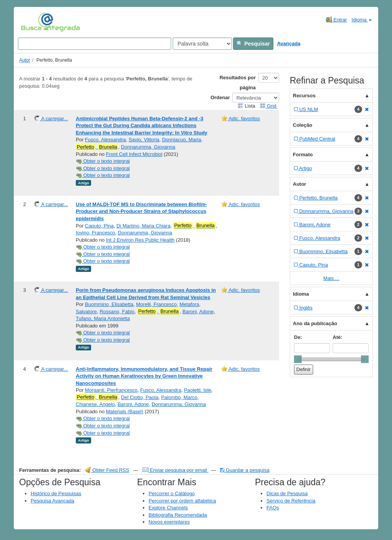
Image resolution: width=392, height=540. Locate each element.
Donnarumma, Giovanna (148, 147)
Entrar (336, 20)
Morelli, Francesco (157, 304)
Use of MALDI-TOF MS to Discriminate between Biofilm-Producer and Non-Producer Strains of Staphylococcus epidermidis (141, 211)
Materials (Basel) (125, 412)
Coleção (303, 125)
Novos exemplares (169, 522)
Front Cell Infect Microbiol (134, 154)
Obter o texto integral (103, 161)
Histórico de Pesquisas (56, 493)
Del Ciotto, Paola (140, 397)
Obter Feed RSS (107, 470)
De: (298, 337)
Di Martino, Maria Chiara (143, 226)
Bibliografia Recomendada (178, 515)
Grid (269, 106)
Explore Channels (168, 508)
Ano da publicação (315, 323)
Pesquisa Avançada (52, 501)
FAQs (273, 508)
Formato (303, 155)
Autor (25, 60)
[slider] (298, 359)
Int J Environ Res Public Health (140, 240)
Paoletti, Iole (198, 390)
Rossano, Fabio (117, 312)
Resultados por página (238, 83)
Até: (337, 337)
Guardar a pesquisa (245, 470)
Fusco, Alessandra (105, 140)
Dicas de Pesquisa (287, 493)
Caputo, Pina (99, 226)
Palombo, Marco (179, 397)
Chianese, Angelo (95, 404)
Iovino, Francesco (96, 233)
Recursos (304, 96)
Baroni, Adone (198, 312)
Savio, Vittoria (144, 140)
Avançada (289, 43)
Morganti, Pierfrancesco (111, 390)
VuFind (33, 22)
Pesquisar (253, 44)
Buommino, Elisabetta (109, 304)
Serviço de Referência (291, 501)
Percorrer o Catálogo (172, 493)
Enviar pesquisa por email (176, 470)
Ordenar (220, 97)
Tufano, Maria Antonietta (103, 318)
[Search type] (202, 44)
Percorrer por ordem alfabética (182, 501)
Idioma (362, 20)
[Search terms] (95, 44)
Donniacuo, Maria (181, 140)
